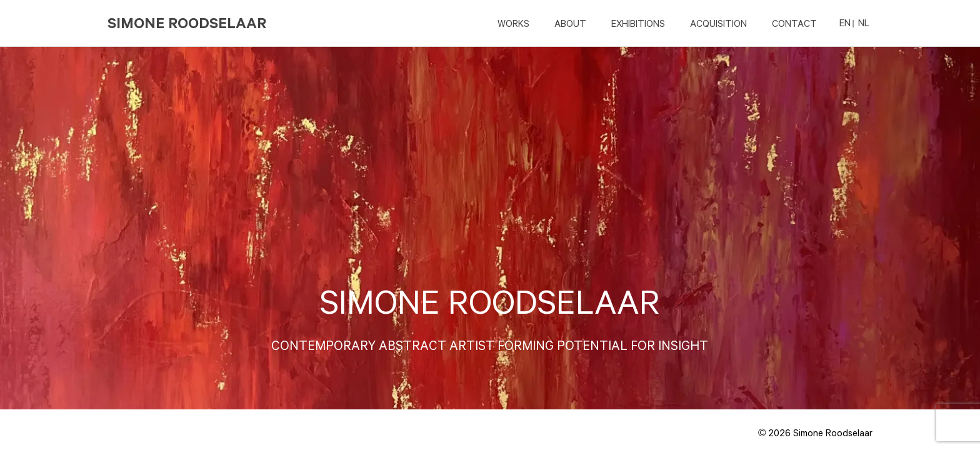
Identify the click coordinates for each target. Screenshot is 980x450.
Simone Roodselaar (187, 23)
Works (513, 23)
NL (864, 22)
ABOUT (570, 23)
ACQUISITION (718, 23)
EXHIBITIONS (638, 23)
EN (845, 22)
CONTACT (794, 23)
